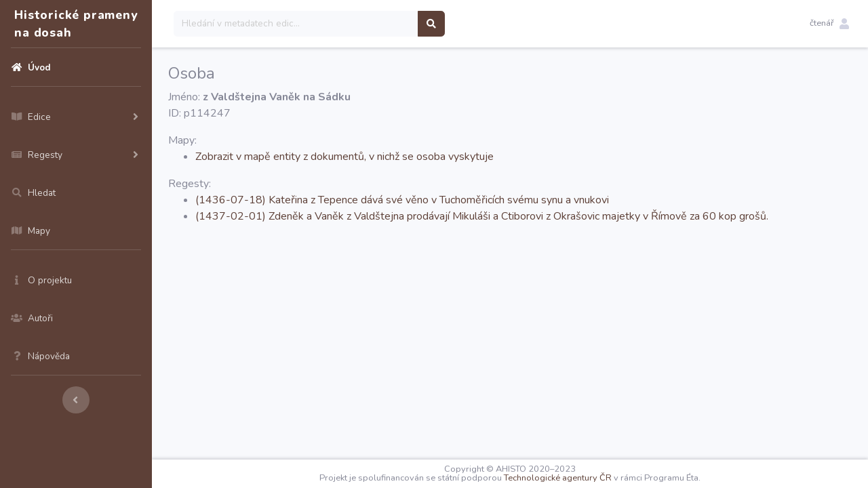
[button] (829, 24)
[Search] (296, 24)
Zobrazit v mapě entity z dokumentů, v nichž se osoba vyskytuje (344, 157)
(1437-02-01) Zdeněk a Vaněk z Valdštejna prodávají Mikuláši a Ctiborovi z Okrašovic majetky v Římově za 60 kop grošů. (482, 216)
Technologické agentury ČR (558, 478)
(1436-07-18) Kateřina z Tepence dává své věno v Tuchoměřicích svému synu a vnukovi (402, 200)
